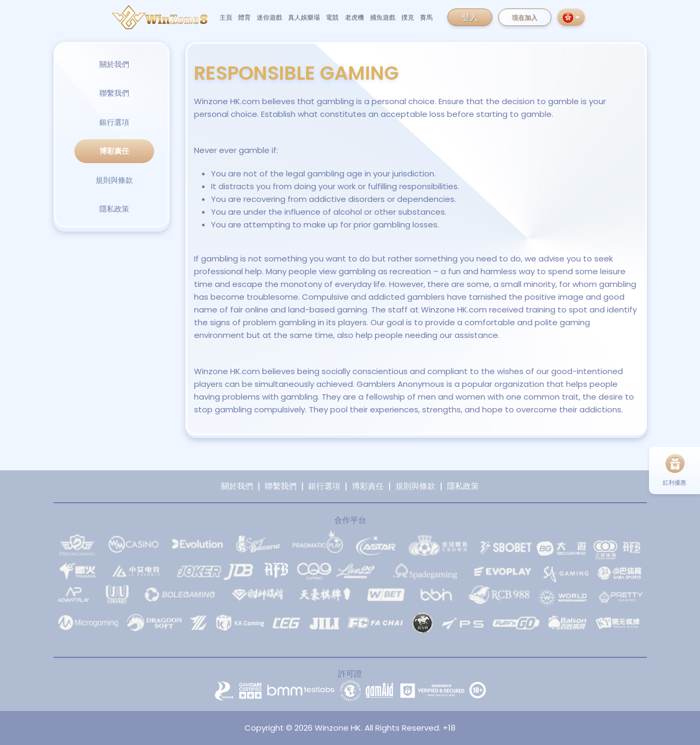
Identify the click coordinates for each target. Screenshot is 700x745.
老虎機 (355, 17)
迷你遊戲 (269, 17)
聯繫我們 (114, 93)
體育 (244, 17)
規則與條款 (114, 180)
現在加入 (525, 17)
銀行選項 (114, 122)
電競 (332, 17)
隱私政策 (114, 209)
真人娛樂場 (304, 17)
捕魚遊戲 (383, 17)
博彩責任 (114, 151)
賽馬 (426, 17)
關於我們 (114, 64)
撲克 (408, 17)
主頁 (226, 17)
